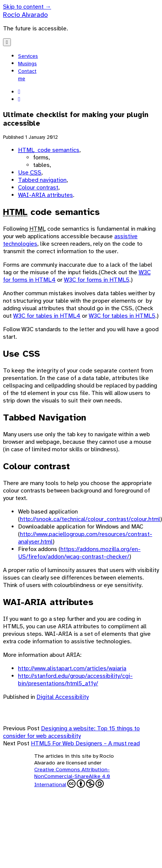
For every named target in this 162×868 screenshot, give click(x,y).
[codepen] (19, 99)
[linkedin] (19, 92)
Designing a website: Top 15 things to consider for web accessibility (71, 732)
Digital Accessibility (63, 697)
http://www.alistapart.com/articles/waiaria (72, 668)
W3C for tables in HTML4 (47, 316)
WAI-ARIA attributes (45, 195)
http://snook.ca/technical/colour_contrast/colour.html (90, 519)
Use (30, 173)
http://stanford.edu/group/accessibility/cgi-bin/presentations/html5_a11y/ (75, 680)
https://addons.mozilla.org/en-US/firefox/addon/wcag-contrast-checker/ (79, 553)
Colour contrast (38, 188)
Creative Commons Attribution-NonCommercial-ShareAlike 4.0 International (72, 777)
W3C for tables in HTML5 (122, 316)
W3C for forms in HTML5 (97, 280)
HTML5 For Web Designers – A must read (85, 743)
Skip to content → (27, 7)
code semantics (49, 150)
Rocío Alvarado (25, 15)
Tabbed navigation (42, 180)
